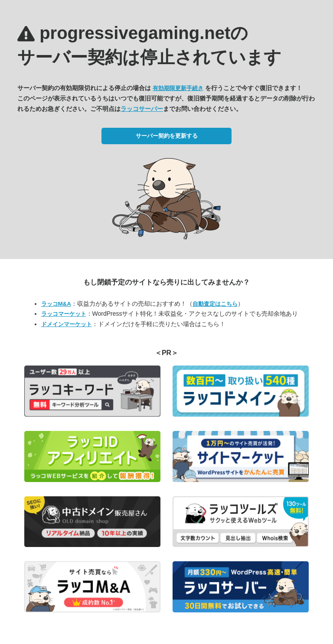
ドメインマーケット (67, 324)
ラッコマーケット (64, 314)
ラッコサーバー (142, 109)
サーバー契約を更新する (167, 136)
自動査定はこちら (215, 304)
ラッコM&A (56, 304)
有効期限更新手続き (178, 88)
